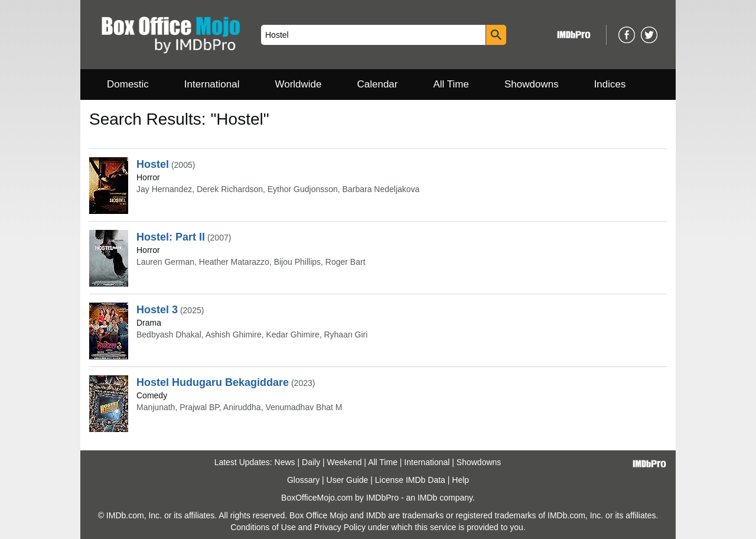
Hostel (153, 164)
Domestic (128, 84)
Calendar (378, 84)
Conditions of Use (263, 527)
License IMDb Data (410, 480)
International (212, 84)
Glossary (303, 480)
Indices (610, 84)
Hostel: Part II (171, 237)
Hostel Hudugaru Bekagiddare (213, 382)
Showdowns (532, 84)
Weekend (345, 462)
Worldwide (298, 84)
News (285, 462)
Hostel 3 (157, 310)
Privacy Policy (340, 527)
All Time (451, 84)
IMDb (427, 498)
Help (460, 480)
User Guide (348, 480)
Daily (311, 462)
